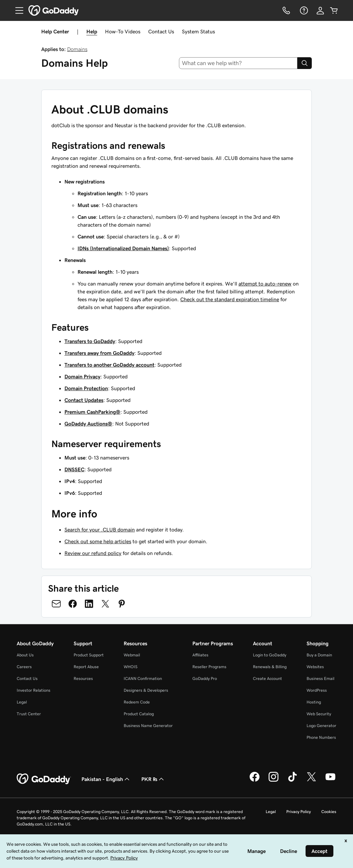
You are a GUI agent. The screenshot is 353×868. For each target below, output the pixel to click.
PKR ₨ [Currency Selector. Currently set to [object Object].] (153, 779)
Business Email (320, 678)
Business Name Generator (148, 726)
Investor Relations (34, 690)
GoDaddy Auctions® (88, 424)
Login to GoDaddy (270, 655)
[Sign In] (320, 10)
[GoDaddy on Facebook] (255, 781)
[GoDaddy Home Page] (44, 779)
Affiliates (200, 655)
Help (92, 31)
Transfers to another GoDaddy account (109, 365)
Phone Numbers (321, 737)
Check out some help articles (98, 541)
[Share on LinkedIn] (89, 604)
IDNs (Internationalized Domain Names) (123, 248)
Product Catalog (139, 714)
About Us (25, 655)
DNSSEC (74, 469)
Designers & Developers (146, 690)
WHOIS (131, 667)
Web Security (319, 714)
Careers (24, 667)
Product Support (89, 655)
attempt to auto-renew (265, 284)
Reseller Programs (209, 667)
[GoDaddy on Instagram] (274, 781)
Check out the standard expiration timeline (230, 299)
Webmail (132, 655)
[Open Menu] (17, 10)
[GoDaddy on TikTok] (292, 781)
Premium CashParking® (92, 412)
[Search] (305, 63)
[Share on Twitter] (105, 604)
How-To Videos (123, 31)
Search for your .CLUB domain (100, 529)
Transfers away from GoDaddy (99, 353)
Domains (77, 49)
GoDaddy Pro (205, 678)
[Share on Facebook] (73, 604)
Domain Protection (86, 388)
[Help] (303, 10)
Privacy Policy (299, 812)
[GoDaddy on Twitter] (311, 781)
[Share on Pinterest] (122, 604)
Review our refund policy (93, 553)
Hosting (314, 702)
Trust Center (29, 714)
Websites (315, 667)
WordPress (317, 690)
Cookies (329, 812)
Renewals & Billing (270, 667)
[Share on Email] (56, 604)
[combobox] (238, 63)
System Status (198, 31)
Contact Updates (84, 400)
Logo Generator (321, 726)
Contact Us (161, 31)
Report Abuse (86, 667)
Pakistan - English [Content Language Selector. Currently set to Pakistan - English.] (106, 779)
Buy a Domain (319, 655)
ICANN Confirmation (143, 678)
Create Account (267, 678)
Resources (83, 678)
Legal (22, 702)
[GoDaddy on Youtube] (330, 781)
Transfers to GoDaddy (90, 341)
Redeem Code (137, 702)
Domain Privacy (82, 376)
